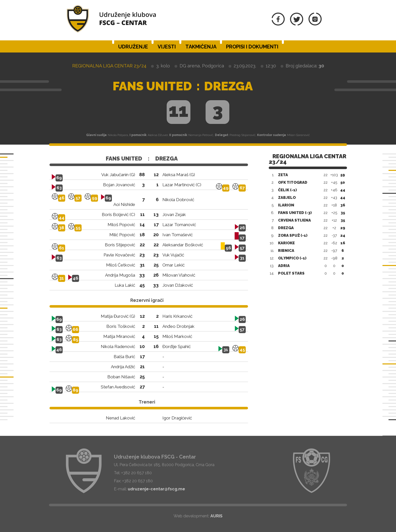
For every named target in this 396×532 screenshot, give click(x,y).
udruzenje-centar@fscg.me (156, 489)
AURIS (216, 516)
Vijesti (167, 47)
